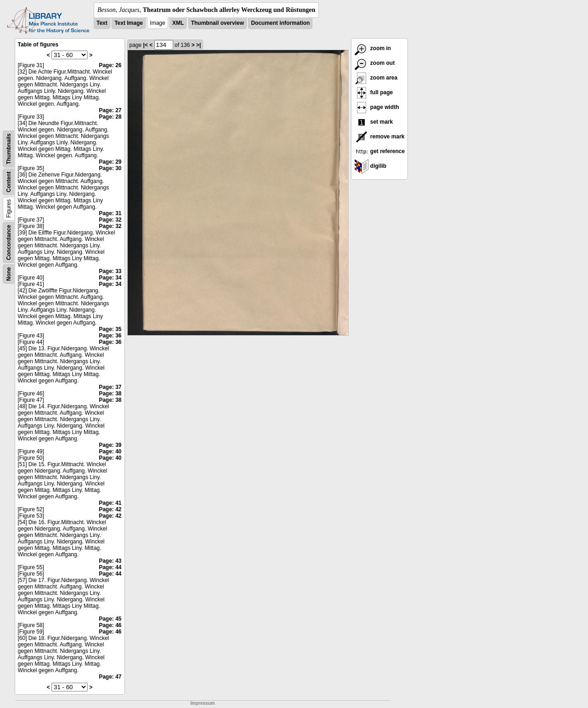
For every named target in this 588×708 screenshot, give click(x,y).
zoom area (376, 78)
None (9, 274)
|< (146, 45)
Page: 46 (110, 625)
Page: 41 (110, 503)
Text (102, 23)
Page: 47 (110, 677)
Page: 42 (110, 509)
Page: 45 (110, 619)
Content (9, 182)
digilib (370, 166)
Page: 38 (110, 394)
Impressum (202, 703)
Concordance (9, 243)
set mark (374, 122)
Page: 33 (110, 271)
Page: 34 (110, 278)
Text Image (129, 23)
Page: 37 (110, 387)
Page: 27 (110, 110)
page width (377, 107)
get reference (380, 151)
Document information (280, 23)
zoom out (375, 63)
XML (178, 23)
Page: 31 (110, 213)
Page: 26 (110, 65)
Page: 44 (110, 567)
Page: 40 (110, 451)
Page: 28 (110, 117)
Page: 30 (110, 168)
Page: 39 (110, 445)
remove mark (379, 137)
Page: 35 (110, 329)
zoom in (373, 48)
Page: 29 (110, 162)
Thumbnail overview (218, 23)
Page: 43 (110, 561)
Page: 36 (110, 336)
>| (198, 45)
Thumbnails (9, 149)
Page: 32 (110, 220)
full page (374, 92)
